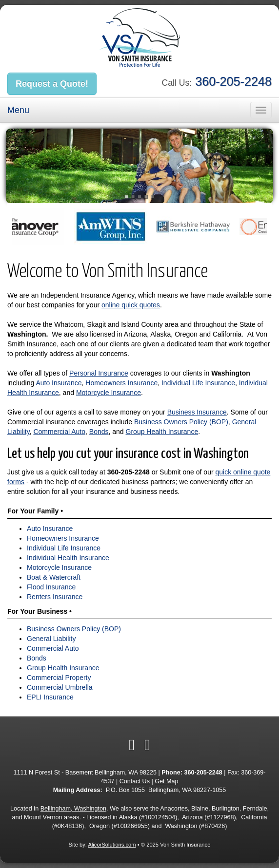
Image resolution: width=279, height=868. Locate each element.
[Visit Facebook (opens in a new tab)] (132, 745)
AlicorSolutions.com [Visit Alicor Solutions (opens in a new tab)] (112, 845)
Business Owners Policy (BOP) (181, 422)
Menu (18, 110)
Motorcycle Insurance (109, 393)
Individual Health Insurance (68, 558)
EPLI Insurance (50, 697)
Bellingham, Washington (73, 809)
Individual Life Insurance (198, 383)
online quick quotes (131, 305)
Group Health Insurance (162, 432)
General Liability (51, 639)
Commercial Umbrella (60, 687)
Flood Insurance (51, 587)
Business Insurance (197, 412)
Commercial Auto (59, 432)
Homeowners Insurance (121, 383)
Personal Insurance (99, 373)
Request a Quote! (52, 84)
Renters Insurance (55, 597)
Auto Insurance (59, 383)
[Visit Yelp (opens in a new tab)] (147, 745)
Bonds (99, 432)
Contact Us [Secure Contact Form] (135, 781)
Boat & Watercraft (54, 577)
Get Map (166, 781)
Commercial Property (59, 678)
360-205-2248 (233, 81)
